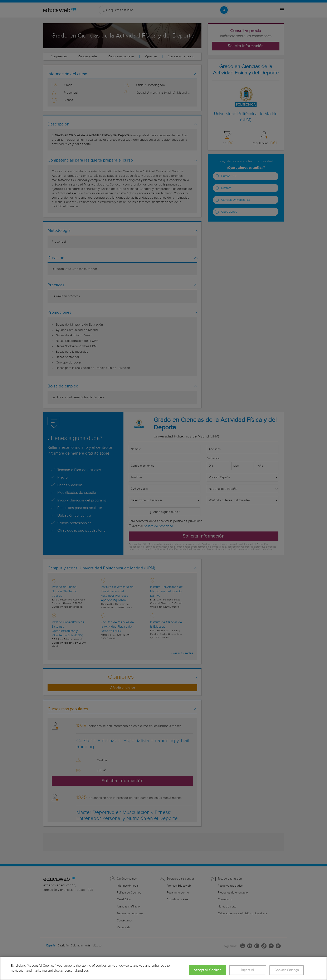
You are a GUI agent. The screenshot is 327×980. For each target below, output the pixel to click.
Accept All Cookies (207, 970)
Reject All (248, 970)
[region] (163, 968)
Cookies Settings (287, 970)
